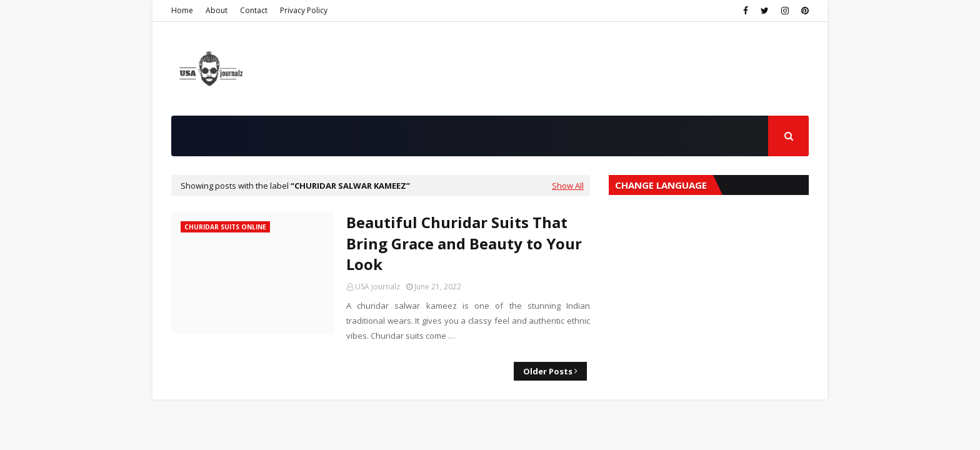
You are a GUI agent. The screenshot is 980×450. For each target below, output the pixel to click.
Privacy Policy (304, 10)
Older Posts (548, 371)
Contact (254, 10)
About (217, 10)
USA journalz (377, 287)
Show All (568, 186)
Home (182, 10)
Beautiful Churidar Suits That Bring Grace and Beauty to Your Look (464, 243)
